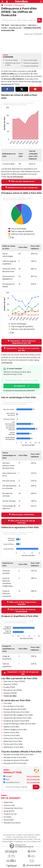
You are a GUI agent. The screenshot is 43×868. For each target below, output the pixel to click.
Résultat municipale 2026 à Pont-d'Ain (19, 755)
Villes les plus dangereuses (23, 181)
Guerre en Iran (9, 805)
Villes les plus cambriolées (23, 514)
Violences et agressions (31, 63)
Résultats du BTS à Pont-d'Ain (15, 763)
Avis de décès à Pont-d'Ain (14, 706)
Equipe (19, 835)
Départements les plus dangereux (23, 188)
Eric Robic (8, 817)
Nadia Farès (8, 802)
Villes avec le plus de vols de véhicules (23, 522)
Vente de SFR (9, 811)
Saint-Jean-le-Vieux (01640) (14, 681)
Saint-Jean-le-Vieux (18, 25)
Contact (9, 837)
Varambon (32, 25)
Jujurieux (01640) (10, 693)
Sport (6, 779)
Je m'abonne (19, 386)
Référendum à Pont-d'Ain (13, 747)
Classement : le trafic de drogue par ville (23, 673)
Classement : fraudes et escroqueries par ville (23, 349)
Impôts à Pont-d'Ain (11, 733)
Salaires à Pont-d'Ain (11, 727)
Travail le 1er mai (10, 814)
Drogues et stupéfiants (31, 66)
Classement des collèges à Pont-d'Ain (18, 715)
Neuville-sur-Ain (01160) (13, 690)
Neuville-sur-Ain (15, 28)
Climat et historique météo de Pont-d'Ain (20, 724)
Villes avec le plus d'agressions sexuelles (23, 603)
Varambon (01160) (10, 684)
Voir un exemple (33, 776)
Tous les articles (18, 837)
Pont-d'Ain (8, 703)
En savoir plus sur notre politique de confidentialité (19, 390)
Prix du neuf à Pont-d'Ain (13, 744)
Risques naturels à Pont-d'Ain (15, 709)
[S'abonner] (21, 787)
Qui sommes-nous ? (9, 835)
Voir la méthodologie (15, 177)
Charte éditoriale (28, 835)
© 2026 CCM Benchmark (33, 842)
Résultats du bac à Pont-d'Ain (15, 757)
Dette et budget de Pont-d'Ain (15, 730)
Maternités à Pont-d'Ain (13, 741)
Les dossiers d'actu (11, 782)
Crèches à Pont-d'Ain (12, 736)
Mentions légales (8, 842)
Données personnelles (10, 839)
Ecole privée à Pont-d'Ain (13, 738)
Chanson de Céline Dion (13, 808)
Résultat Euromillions (12, 823)
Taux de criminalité (11, 60)
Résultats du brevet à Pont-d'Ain (16, 760)
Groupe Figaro (19, 842)
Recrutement (32, 837)
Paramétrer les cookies (25, 839)
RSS (25, 837)
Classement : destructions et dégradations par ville (23, 342)
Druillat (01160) (9, 687)
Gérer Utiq (37, 839)
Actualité (9, 5)
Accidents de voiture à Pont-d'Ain (16, 721)
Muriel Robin (9, 820)
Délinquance (19, 5)
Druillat (4, 28)
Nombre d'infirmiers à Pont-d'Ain (16, 712)
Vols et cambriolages (30, 60)
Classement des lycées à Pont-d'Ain (17, 718)
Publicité (37, 835)
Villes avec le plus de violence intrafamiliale (23, 611)
